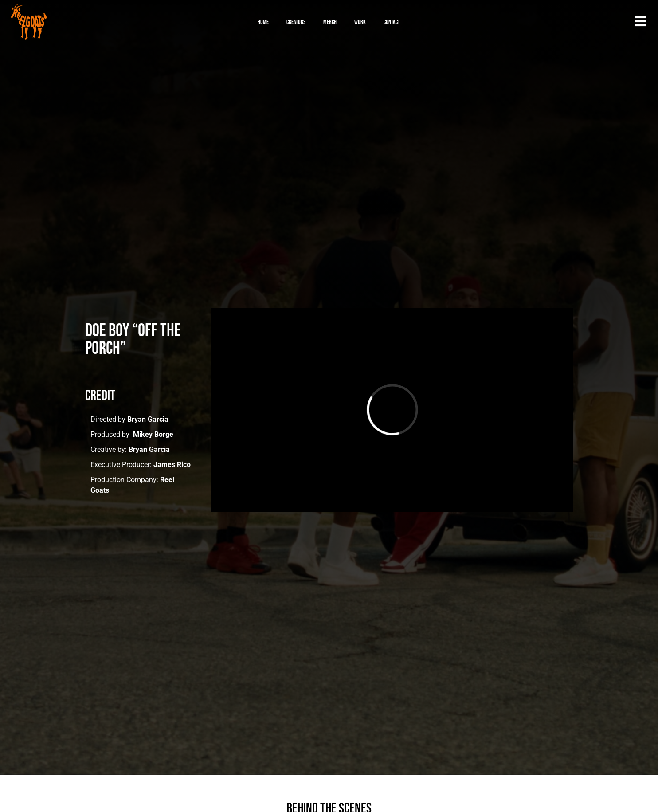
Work (360, 22)
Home (263, 22)
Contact (392, 22)
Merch (330, 22)
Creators (296, 22)
